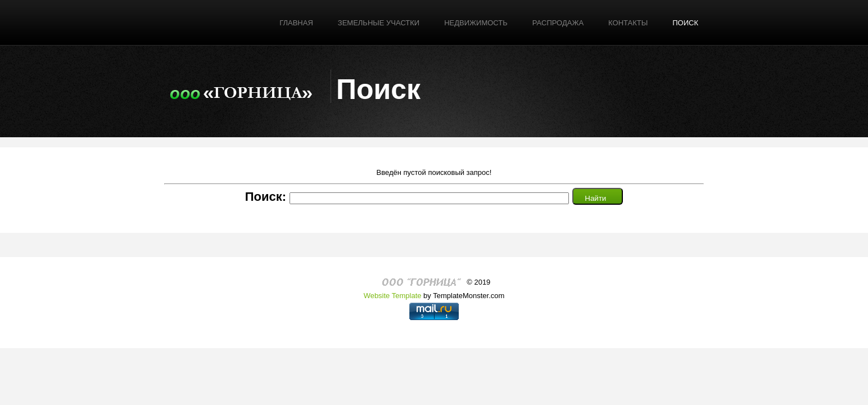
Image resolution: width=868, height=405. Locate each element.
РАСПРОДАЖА (558, 23)
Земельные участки (379, 23)
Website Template (393, 296)
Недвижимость (476, 23)
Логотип (241, 91)
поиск (685, 23)
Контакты (628, 23)
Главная (296, 23)
